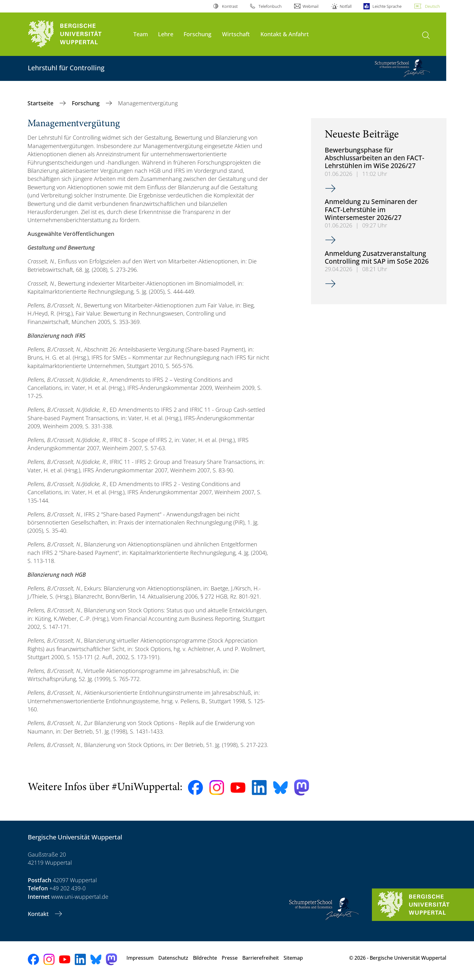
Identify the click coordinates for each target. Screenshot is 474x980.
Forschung (197, 34)
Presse (230, 958)
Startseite (41, 103)
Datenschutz (173, 958)
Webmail (311, 6)
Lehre (166, 34)
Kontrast (230, 6)
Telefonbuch (270, 6)
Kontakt (39, 914)
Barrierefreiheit (261, 958)
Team (141, 34)
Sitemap (293, 958)
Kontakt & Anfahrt (285, 34)
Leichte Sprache (387, 6)
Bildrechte (205, 958)
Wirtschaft (236, 34)
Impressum (140, 958)
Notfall (346, 6)
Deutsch (432, 6)
